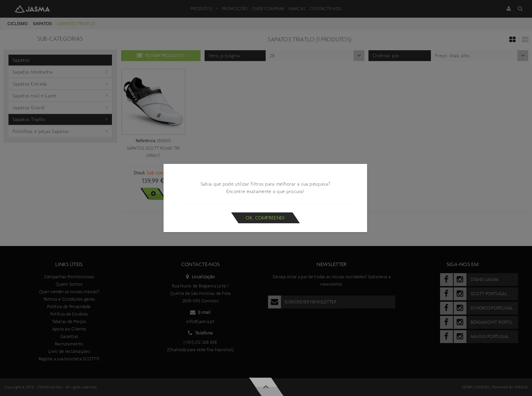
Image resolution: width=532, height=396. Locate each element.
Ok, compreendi (265, 218)
